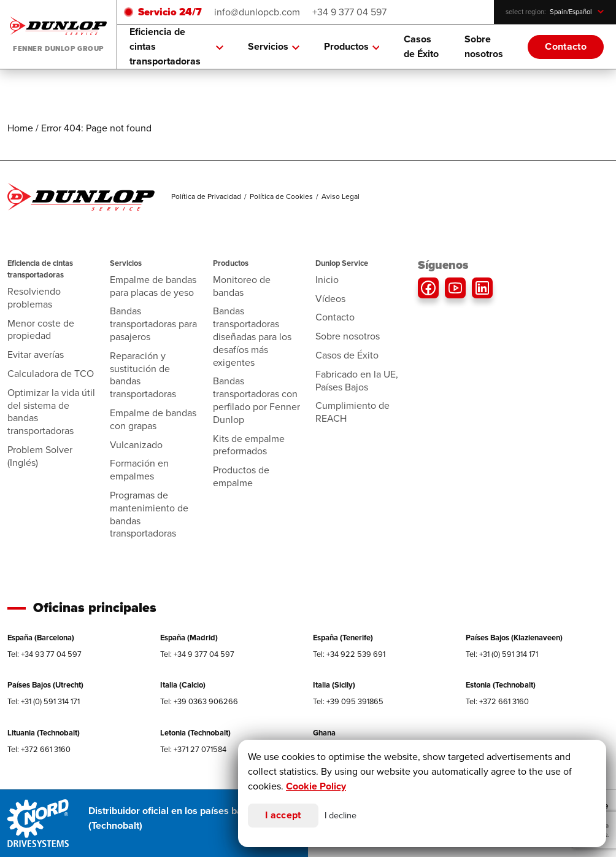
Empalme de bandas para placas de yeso (153, 286)
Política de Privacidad (206, 196)
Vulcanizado (136, 445)
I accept (283, 815)
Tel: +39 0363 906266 (199, 701)
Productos (352, 47)
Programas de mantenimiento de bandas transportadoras (149, 514)
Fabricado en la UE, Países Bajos (357, 381)
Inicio (327, 280)
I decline (341, 815)
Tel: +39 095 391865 (348, 701)
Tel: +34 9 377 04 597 (197, 654)
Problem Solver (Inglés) (40, 456)
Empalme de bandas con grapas (153, 419)
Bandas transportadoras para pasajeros (153, 324)
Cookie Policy (316, 786)
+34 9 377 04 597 (349, 12)
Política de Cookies (281, 196)
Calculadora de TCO (51, 374)
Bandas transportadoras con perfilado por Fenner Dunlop (256, 400)
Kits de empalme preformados (249, 445)
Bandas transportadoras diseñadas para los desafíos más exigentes (252, 336)
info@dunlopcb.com (257, 12)
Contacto (566, 46)
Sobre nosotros (484, 46)
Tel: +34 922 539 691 (349, 654)
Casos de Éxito (421, 46)
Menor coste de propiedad (41, 330)
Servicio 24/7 (170, 12)
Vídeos (330, 299)
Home (20, 128)
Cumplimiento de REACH (352, 412)
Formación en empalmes (139, 470)
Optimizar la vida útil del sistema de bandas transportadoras (51, 412)
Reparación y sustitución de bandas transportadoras (143, 375)
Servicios (274, 47)
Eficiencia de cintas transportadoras (176, 46)
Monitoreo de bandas (242, 286)
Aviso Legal (341, 196)
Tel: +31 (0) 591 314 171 (502, 654)
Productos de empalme (241, 476)
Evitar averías (36, 355)
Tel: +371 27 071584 (193, 749)
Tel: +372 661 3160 (497, 701)
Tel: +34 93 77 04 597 (44, 654)
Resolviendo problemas (34, 298)
